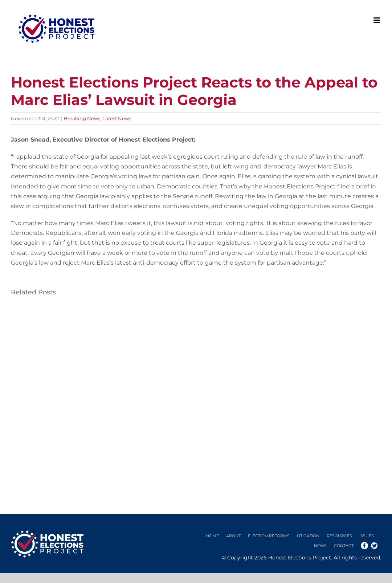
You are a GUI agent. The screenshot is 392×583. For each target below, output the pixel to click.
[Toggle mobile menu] (377, 20)
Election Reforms (269, 536)
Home (212, 536)
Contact (344, 546)
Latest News (117, 118)
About (233, 536)
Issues (367, 536)
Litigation (308, 536)
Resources (339, 536)
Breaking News (82, 118)
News (320, 546)
